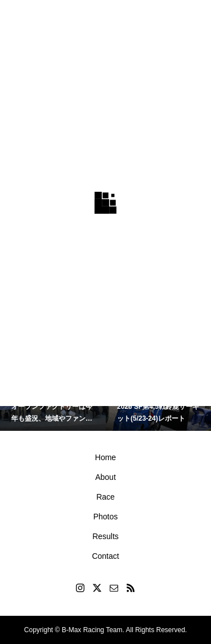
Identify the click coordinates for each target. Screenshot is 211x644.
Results (105, 536)
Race (105, 497)
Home (105, 457)
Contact (105, 556)
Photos (106, 517)
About (105, 477)
